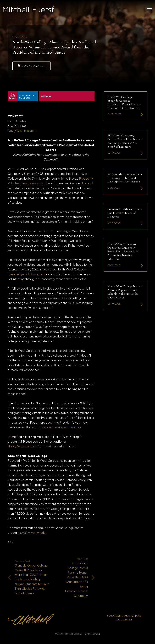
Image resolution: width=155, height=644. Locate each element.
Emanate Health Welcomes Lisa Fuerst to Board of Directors (124, 213)
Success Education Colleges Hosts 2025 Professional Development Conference (125, 178)
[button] (150, 9)
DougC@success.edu (22, 131)
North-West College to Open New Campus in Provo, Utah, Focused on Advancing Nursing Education (123, 251)
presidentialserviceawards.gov (61, 427)
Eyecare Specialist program (26, 274)
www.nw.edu (37, 533)
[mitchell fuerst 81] (29, 9)
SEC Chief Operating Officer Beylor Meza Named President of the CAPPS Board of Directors (125, 141)
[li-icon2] (142, 115)
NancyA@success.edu (22, 446)
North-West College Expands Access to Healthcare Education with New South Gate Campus (124, 102)
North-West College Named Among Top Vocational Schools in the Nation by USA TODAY (125, 292)
